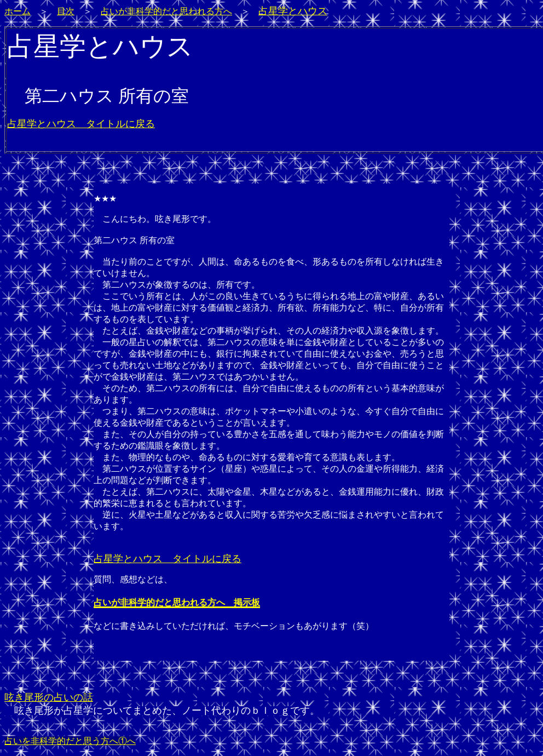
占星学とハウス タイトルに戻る (81, 124)
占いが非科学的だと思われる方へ (166, 11)
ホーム (18, 11)
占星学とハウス (293, 11)
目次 (66, 11)
